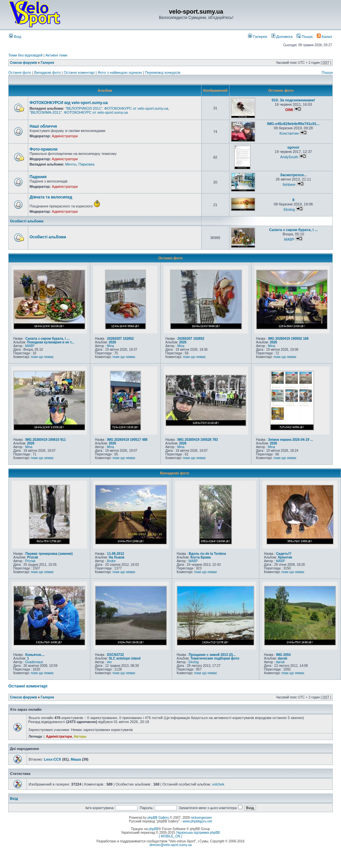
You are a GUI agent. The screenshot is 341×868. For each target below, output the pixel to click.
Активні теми (56, 55)
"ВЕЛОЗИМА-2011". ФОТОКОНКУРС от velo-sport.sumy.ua (79, 112)
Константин (289, 133)
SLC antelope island (125, 658)
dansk (282, 658)
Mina (111, 346)
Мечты (71, 164)
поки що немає (42, 357)
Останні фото (20, 72)
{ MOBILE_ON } (170, 836)
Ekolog (289, 209)
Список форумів (23, 63)
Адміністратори (65, 136)
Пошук (304, 37)
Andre (111, 561)
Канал (324, 37)
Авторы (80, 737)
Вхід (15, 37)
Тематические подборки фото (215, 658)
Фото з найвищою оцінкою (120, 72)
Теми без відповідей (25, 55)
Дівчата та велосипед (51, 197)
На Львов (116, 557)
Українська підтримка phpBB (198, 833)
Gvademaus (34, 662)
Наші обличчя (43, 126)
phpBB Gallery (158, 818)
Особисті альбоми (27, 221)
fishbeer (289, 185)
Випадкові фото (48, 72)
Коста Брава (200, 557)
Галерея (257, 37)
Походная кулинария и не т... (50, 342)
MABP (289, 239)
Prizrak (32, 557)
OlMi (289, 110)
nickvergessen (201, 818)
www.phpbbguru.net (197, 821)
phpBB (154, 829)
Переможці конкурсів (162, 72)
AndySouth (289, 157)
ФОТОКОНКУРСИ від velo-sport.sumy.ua (69, 103)
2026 (112, 342)
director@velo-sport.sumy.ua (170, 845)
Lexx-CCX (52, 759)
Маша (76, 759)
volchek (218, 784)
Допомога (282, 37)
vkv (109, 662)
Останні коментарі (80, 72)
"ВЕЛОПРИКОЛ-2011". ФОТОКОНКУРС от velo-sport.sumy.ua (117, 108)
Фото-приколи (43, 149)
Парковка (86, 164)
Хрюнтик (285, 557)
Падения (38, 177)
